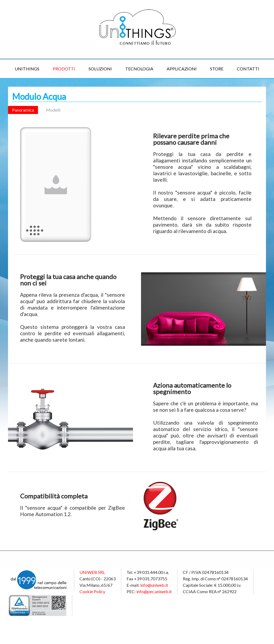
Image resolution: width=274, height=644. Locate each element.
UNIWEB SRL (92, 572)
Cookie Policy (92, 591)
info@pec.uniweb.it (154, 591)
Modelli (53, 110)
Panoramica (23, 110)
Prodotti (64, 69)
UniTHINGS (27, 69)
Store (217, 69)
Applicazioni (182, 69)
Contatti (248, 69)
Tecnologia (139, 69)
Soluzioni (100, 69)
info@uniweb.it (154, 585)
